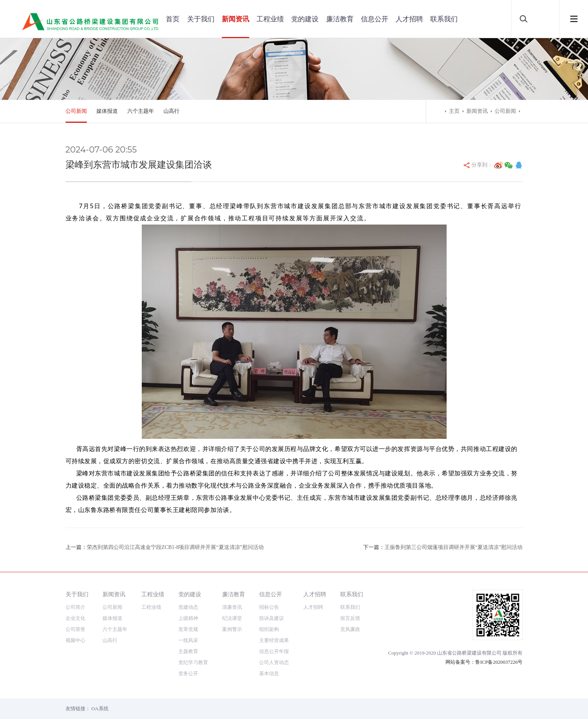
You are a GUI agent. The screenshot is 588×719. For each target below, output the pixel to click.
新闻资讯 (236, 19)
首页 (173, 19)
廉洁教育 (340, 19)
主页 (454, 111)
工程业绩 (270, 19)
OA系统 (100, 709)
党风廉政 (350, 629)
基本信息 (269, 673)
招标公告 (269, 607)
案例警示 (232, 629)
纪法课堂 (232, 618)
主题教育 (188, 651)
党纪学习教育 (193, 662)
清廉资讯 (232, 607)
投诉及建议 (272, 618)
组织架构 (269, 629)
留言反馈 (350, 618)
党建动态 (188, 607)
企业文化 (75, 618)
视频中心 (75, 640)
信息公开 (375, 19)
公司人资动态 (274, 662)
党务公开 (188, 673)
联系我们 (444, 19)
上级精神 (188, 618)
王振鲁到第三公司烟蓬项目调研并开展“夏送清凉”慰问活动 (453, 547)
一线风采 (188, 640)
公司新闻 (76, 111)
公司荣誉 (75, 629)
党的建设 (305, 19)
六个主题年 (141, 111)
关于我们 (201, 19)
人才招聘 (409, 19)
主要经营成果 (274, 640)
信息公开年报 (274, 651)
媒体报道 (107, 111)
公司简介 (75, 607)
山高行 (171, 111)
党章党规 (188, 629)
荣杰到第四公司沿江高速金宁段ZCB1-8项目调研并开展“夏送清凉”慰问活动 (175, 547)
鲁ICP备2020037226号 (499, 662)
